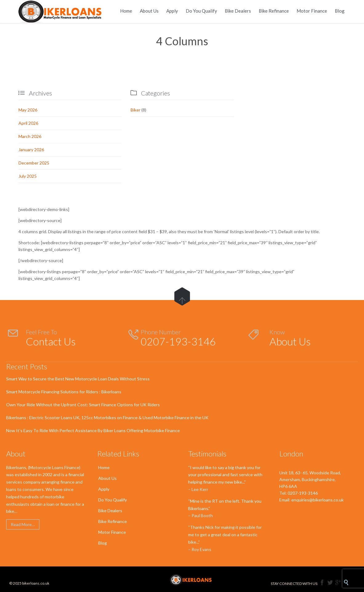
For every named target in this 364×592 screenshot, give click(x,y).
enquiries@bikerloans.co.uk (317, 500)
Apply (104, 489)
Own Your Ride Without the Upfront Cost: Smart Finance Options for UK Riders (83, 405)
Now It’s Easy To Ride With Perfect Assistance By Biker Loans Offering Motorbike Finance (93, 430)
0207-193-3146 (303, 493)
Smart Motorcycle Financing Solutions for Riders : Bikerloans (64, 392)
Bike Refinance (113, 521)
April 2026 (28, 123)
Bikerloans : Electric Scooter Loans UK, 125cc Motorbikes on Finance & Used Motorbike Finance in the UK (107, 418)
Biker (135, 110)
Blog (103, 543)
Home (104, 467)
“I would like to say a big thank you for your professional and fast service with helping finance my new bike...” (225, 475)
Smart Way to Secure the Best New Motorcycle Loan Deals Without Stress (78, 379)
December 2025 (34, 163)
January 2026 (31, 150)
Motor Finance (112, 532)
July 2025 (28, 176)
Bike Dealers (110, 511)
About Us (107, 478)
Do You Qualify (113, 500)
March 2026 (30, 136)
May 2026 (28, 110)
